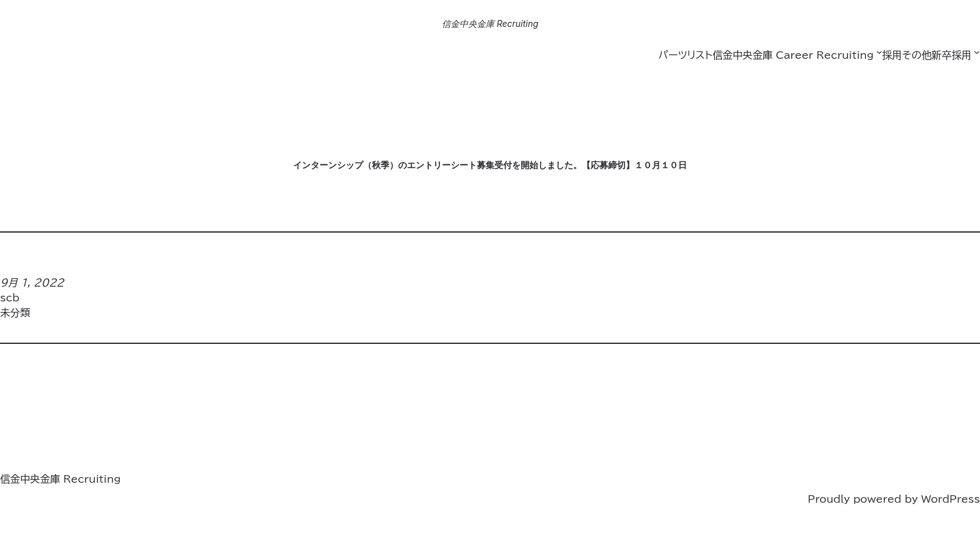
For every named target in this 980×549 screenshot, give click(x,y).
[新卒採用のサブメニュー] (977, 52)
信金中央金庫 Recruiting (490, 23)
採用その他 (907, 55)
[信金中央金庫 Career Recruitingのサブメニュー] (879, 52)
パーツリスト (685, 55)
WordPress (951, 499)
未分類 (15, 313)
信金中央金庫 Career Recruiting (793, 55)
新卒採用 (951, 55)
